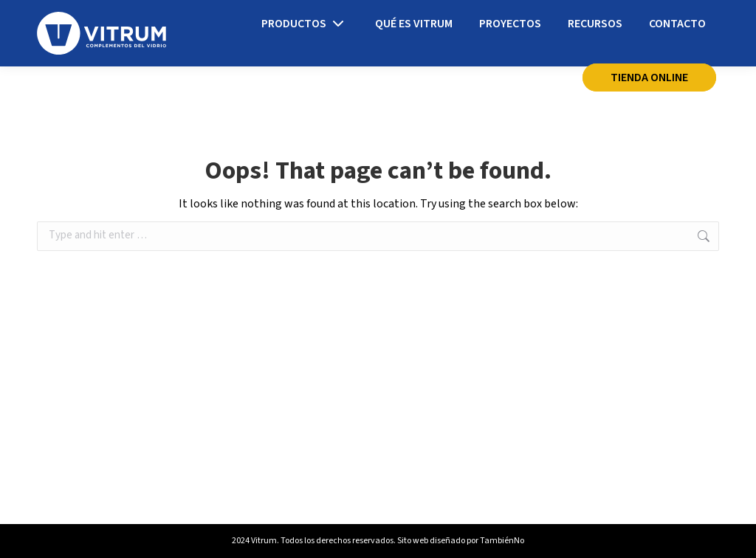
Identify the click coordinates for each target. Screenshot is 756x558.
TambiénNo (502, 541)
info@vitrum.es (239, 18)
